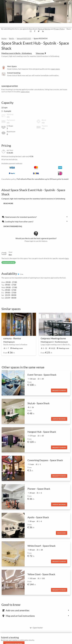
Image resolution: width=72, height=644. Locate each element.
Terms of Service (44, 29)
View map (41, 53)
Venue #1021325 (24, 38)
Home (4, 38)
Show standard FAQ (13, 226)
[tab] (35, 217)
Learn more (55, 69)
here (67, 258)
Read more (8, 203)
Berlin (12, 38)
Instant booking (59, 419)
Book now (62, 533)
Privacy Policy (59, 29)
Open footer (36, 628)
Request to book (59, 390)
